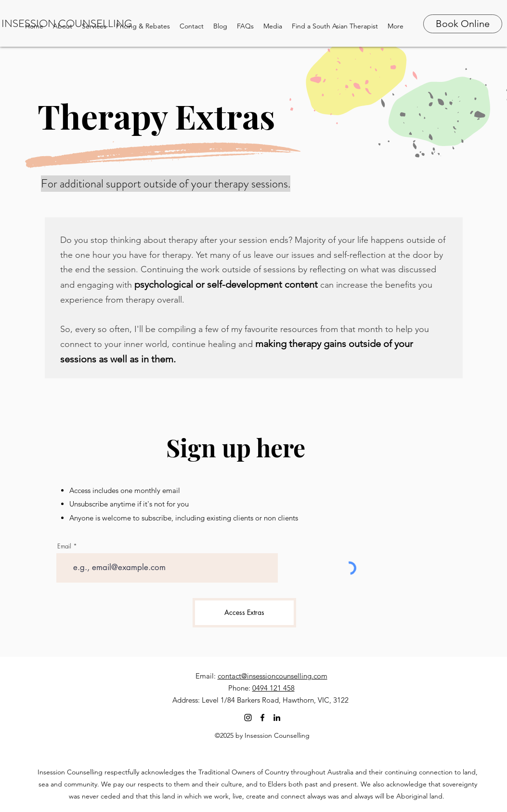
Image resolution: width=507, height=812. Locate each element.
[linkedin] (277, 718)
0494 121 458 (273, 688)
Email (64, 546)
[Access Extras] (244, 613)
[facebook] (262, 718)
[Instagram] (248, 718)
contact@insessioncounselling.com (273, 676)
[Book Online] (463, 24)
